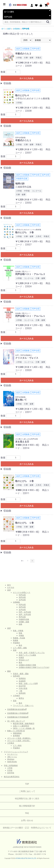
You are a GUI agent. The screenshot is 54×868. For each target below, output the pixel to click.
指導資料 (16, 676)
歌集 (20, 633)
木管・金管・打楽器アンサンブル (32, 653)
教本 (20, 645)
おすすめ (11, 587)
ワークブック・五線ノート (23, 706)
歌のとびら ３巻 (24, 232)
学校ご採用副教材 (11, 766)
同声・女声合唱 (25, 612)
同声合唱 (26, 29)
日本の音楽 (23, 688)
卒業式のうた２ (23, 54)
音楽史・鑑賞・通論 (21, 674)
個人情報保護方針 (27, 806)
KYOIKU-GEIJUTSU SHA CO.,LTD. (26, 858)
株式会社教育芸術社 (12, 777)
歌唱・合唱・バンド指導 (28, 684)
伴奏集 (21, 635)
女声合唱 (22, 600)
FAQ (27, 813)
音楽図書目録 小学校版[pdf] (18, 713)
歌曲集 (16, 640)
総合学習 (22, 686)
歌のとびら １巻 (24, 523)
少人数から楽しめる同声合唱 (26, 439)
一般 (20, 691)
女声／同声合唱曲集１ (24, 355)
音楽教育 (22, 681)
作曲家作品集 (24, 619)
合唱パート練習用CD (21, 726)
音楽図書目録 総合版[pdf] (17, 709)
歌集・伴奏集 (18, 631)
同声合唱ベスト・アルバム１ (30, 316)
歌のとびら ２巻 (24, 481)
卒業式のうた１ (23, 140)
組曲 (20, 624)
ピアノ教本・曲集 (20, 648)
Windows (11, 759)
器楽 (15, 650)
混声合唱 (22, 597)
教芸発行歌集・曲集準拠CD (24, 724)
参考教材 (16, 736)
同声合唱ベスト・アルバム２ (30, 274)
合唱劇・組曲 (24, 622)
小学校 (10, 768)
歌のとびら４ (22, 95)
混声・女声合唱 (25, 614)
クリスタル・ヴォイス (27, 358)
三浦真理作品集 (23, 187)
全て (3, 29)
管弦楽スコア (24, 660)
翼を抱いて (21, 400)
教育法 (21, 698)
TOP (27, 784)
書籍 (9, 671)
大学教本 (16, 696)
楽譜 (9, 29)
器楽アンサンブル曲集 (27, 655)
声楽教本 (16, 643)
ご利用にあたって (27, 791)
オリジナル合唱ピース (22, 592)
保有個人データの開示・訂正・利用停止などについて (27, 828)
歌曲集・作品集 (19, 638)
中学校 (10, 770)
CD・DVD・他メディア (16, 721)
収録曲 (7, 83)
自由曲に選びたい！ (23, 272)
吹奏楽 (21, 658)
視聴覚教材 (17, 733)
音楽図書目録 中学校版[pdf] (18, 717)
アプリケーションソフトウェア (16, 752)
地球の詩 (20, 184)
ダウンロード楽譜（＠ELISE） (19, 741)
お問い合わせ (27, 820)
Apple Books (12, 762)
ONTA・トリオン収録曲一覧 (24, 728)
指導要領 (22, 679)
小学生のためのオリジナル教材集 (33, 99)
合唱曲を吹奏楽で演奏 (27, 665)
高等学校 (11, 773)
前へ (22, 561)
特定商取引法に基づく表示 (27, 799)
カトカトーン (12, 754)
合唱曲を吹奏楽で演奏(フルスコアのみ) (34, 667)
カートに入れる (26, 78)
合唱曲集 (16, 29)
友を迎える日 (22, 442)
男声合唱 (22, 617)
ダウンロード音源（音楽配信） (19, 738)
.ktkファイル (12, 757)
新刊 (9, 585)
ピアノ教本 (17, 746)
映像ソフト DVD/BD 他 (16, 731)
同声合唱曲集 (20, 138)
